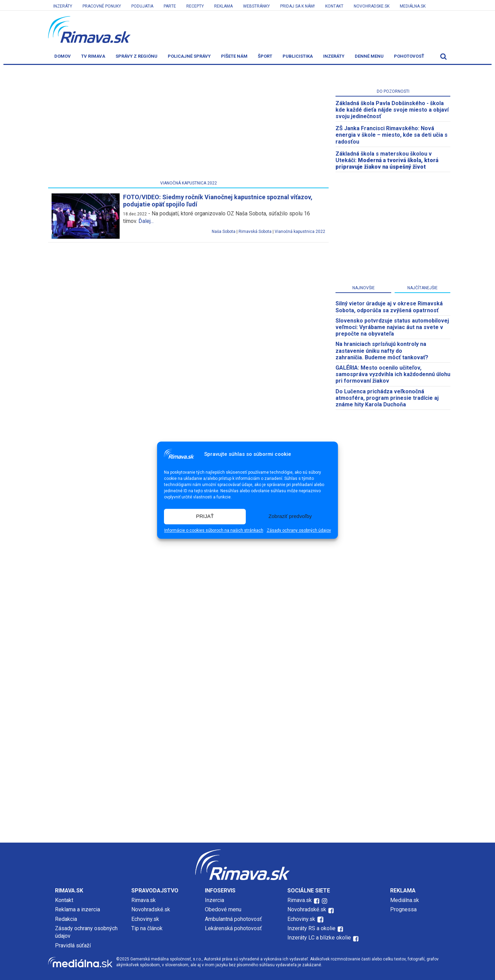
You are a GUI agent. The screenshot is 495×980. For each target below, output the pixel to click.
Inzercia (214, 900)
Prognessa (403, 909)
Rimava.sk (144, 900)
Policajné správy (189, 56)
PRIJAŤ (205, 516)
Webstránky (256, 6)
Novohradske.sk (372, 6)
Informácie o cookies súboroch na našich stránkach (214, 530)
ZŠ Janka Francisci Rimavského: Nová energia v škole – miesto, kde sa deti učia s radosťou (392, 135)
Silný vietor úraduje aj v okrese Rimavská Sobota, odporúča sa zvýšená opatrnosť (389, 307)
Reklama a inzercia (78, 909)
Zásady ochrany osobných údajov (299, 530)
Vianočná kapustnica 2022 (300, 232)
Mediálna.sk (413, 6)
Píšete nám (234, 56)
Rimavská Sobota (255, 232)
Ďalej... (146, 221)
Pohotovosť (409, 56)
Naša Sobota (224, 232)
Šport (265, 56)
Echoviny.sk (145, 919)
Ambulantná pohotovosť (234, 919)
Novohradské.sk (151, 909)
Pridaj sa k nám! (298, 6)
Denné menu (369, 56)
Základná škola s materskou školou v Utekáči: (387, 160)
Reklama (223, 6)
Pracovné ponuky (102, 6)
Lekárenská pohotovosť (234, 928)
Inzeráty (63, 6)
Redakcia (66, 919)
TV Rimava (93, 56)
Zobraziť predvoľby (290, 516)
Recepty (195, 6)
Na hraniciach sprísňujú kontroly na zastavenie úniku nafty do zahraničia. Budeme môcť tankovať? (382, 351)
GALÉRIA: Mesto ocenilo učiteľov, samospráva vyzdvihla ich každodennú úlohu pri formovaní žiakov (393, 374)
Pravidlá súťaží (73, 945)
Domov (63, 56)
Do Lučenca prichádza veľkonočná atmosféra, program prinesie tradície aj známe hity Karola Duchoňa (387, 398)
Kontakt (334, 6)
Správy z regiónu (136, 56)
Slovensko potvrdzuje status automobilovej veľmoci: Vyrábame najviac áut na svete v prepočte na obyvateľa (392, 327)
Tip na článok (147, 928)
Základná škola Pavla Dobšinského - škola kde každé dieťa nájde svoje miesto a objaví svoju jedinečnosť (392, 110)
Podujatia (142, 6)
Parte (170, 6)
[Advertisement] (188, 124)
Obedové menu (223, 909)
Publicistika (298, 56)
